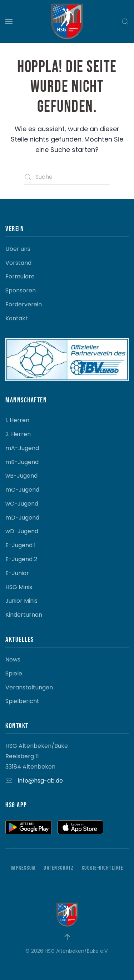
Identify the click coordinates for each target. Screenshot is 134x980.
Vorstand (18, 263)
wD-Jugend (22, 531)
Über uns (18, 249)
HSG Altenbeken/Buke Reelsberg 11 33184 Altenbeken (37, 756)
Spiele (14, 673)
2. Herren (18, 434)
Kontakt (17, 318)
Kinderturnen (24, 615)
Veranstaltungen (29, 687)
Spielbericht (22, 701)
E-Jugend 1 (21, 545)
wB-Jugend (21, 476)
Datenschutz (59, 868)
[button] (9, 21)
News (13, 659)
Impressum (23, 868)
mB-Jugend (22, 462)
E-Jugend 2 (21, 559)
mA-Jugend (22, 448)
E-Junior (17, 573)
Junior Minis (21, 601)
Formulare (20, 276)
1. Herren (17, 420)
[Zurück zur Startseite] (67, 21)
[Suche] (67, 177)
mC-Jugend (22, 490)
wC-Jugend (22, 504)
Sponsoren (21, 290)
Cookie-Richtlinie (103, 868)
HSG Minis (19, 587)
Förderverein (24, 304)
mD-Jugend (22, 518)
